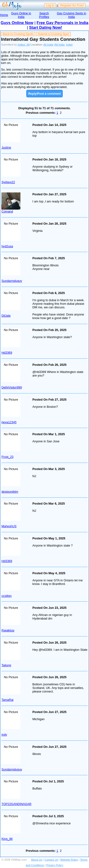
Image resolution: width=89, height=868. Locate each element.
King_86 (7, 839)
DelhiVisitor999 (12, 387)
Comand (7, 211)
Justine (6, 147)
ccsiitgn (7, 596)
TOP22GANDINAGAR (16, 804)
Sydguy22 (8, 182)
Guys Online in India (21, 15)
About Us (37, 860)
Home (4, 15)
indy (4, 735)
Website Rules (69, 860)
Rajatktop (8, 630)
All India (48, 45)
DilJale (6, 316)
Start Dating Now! (45, 28)
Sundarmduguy (12, 281)
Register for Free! (72, 5)
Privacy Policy (55, 865)
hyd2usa (7, 246)
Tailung (6, 665)
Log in (50, 5)
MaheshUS (9, 526)
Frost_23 (7, 457)
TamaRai (7, 700)
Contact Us (51, 860)
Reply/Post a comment (44, 94)
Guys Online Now (17, 23)
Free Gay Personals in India (62, 23)
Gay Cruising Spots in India (71, 15)
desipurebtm (10, 492)
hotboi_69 (24, 45)
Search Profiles (44, 15)
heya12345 (9, 422)
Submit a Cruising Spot (53, 34)
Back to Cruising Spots (18, 34)
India (69, 45)
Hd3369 (7, 353)
